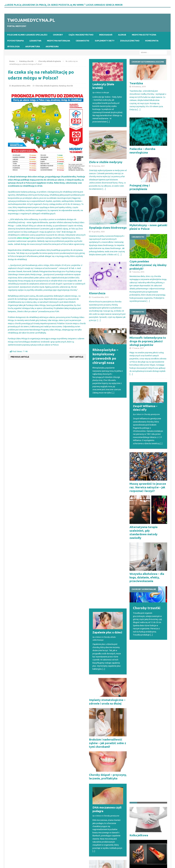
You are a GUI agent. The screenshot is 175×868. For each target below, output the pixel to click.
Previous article (20, 357)
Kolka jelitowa (139, 673)
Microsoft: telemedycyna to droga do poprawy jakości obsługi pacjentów (148, 341)
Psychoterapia (16, 41)
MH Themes (57, 861)
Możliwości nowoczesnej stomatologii (141, 807)
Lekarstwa (35, 41)
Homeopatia (152, 41)
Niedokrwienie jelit (142, 709)
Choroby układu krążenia (47, 86)
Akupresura (52, 47)
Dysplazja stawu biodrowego (108, 228)
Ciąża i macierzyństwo (81, 35)
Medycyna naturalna (59, 41)
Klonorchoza (97, 293)
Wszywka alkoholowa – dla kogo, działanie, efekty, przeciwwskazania (147, 577)
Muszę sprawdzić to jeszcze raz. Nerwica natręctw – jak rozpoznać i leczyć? (148, 487)
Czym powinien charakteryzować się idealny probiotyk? (148, 265)
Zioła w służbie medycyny (106, 162)
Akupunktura (33, 47)
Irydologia (13, 47)
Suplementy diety (105, 41)
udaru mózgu (23, 238)
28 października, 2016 (21, 86)
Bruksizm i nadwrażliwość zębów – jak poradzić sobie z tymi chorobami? (108, 536)
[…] (104, 189)
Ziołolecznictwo (130, 41)
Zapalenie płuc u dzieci (107, 425)
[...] (108, 122)
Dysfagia (95, 710)
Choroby (58, 35)
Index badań (106, 35)
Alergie (122, 35)
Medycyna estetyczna (144, 35)
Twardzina (136, 83)
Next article (76, 357)
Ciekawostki (82, 41)
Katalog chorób (26, 61)
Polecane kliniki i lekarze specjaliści (27, 35)
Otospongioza (98, 748)
